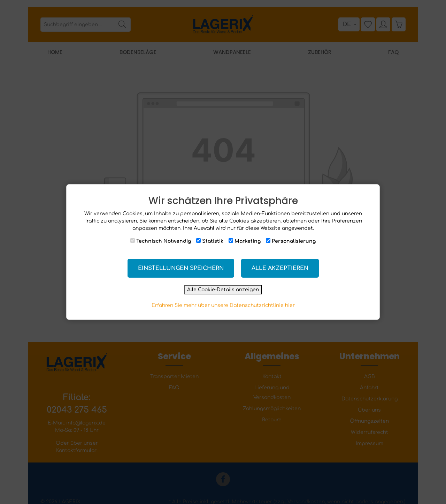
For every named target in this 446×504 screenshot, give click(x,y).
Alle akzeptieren (280, 268)
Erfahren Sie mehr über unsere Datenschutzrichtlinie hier (223, 305)
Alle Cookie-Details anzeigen (223, 290)
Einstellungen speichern (181, 268)
